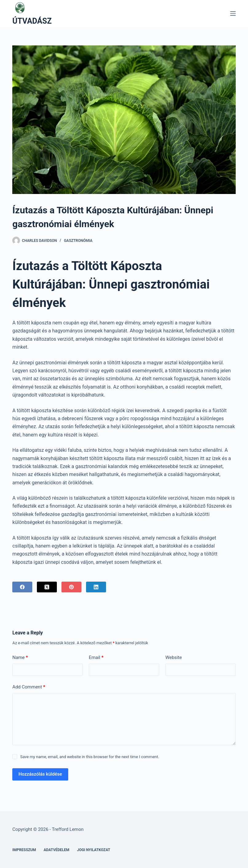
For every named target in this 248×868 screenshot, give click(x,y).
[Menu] (233, 14)
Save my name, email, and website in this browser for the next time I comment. (90, 757)
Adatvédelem (57, 850)
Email (96, 658)
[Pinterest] (71, 587)
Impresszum (24, 850)
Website (174, 657)
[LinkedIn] (96, 587)
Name (20, 658)
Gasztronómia (78, 241)
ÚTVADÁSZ (32, 21)
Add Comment (29, 687)
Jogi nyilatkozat (94, 850)
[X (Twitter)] (47, 587)
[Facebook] (22, 587)
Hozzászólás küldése (40, 774)
